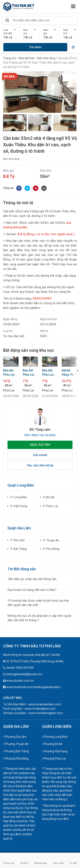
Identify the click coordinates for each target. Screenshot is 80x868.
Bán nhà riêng (11, 159)
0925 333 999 (40, 445)
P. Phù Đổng (51, 549)
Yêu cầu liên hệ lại (40, 465)
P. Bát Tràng (19, 549)
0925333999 (42, 299)
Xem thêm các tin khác (40, 435)
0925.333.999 (25, 668)
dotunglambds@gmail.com (24, 674)
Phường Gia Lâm (15, 737)
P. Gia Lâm (18, 540)
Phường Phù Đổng (16, 759)
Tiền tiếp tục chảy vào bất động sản (32, 579)
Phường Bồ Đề (52, 744)
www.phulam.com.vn (20, 681)
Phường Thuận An (16, 744)
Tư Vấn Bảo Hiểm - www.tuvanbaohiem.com (32, 704)
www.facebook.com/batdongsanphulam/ (34, 687)
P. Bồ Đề (49, 497)
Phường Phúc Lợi (54, 759)
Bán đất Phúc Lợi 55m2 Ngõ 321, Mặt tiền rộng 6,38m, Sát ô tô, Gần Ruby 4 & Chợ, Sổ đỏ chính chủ (49, 373)
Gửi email (40, 455)
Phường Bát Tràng (16, 751)
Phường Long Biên (55, 737)
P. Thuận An (51, 540)
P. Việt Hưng (19, 506)
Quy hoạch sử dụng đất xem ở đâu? (32, 590)
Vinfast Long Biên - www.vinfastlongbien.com (33, 713)
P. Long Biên (19, 497)
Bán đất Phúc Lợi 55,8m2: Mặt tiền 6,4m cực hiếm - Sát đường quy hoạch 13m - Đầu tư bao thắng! (30, 373)
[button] (73, 92)
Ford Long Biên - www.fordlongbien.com (29, 709)
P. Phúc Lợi (51, 506)
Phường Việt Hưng (55, 751)
